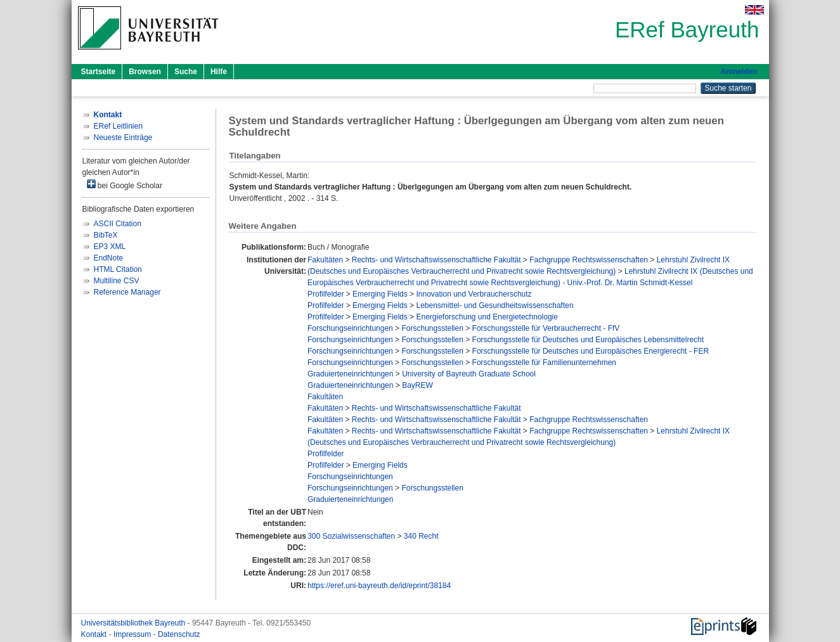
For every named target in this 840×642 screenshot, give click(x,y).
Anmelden (739, 72)
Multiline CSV (117, 281)
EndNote (109, 258)
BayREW (417, 385)
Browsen (145, 72)
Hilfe (219, 72)
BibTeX (106, 235)
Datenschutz (179, 634)
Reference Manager (127, 292)
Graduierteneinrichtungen (350, 374)
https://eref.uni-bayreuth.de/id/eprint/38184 (379, 586)
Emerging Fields (380, 294)
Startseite (99, 72)
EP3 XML (110, 247)
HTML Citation (118, 269)
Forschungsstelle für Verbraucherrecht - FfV (546, 328)
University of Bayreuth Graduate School (469, 374)
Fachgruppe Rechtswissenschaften (589, 260)
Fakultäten (325, 260)
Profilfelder (326, 294)
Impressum (133, 634)
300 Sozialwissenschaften (351, 536)
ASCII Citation (118, 224)
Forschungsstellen (432, 328)
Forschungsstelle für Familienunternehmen (544, 363)
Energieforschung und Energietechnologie (487, 317)
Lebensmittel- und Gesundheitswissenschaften (494, 305)
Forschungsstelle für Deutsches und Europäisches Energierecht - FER (591, 351)
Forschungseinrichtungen (350, 328)
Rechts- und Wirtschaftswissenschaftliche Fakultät (436, 260)
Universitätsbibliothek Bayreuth (134, 623)
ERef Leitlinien (118, 126)
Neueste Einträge (123, 138)
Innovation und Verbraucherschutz (474, 294)
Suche (186, 72)
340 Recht (421, 536)
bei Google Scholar (125, 185)
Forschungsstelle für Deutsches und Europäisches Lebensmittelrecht (588, 340)
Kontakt (95, 634)
